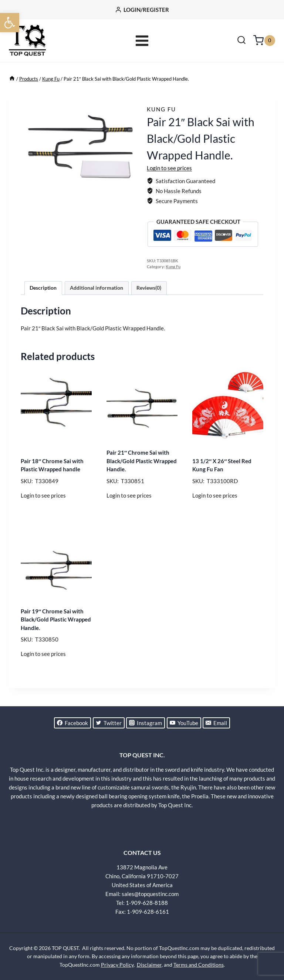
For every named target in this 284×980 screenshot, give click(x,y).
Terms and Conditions (199, 965)
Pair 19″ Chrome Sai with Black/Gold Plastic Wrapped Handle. (56, 619)
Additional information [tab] (97, 288)
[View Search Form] (241, 41)
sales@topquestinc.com (150, 894)
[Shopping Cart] (264, 41)
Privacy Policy (117, 965)
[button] (10, 23)
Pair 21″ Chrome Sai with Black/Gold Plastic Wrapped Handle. (142, 461)
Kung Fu (161, 109)
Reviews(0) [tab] (149, 288)
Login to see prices (169, 168)
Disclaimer (149, 965)
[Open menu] (142, 41)
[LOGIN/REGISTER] (142, 10)
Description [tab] (43, 288)
